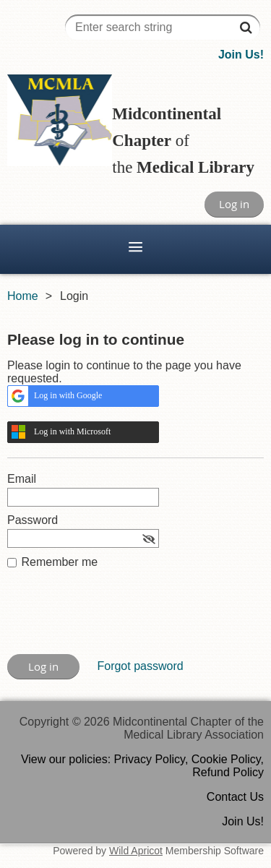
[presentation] (117, 619)
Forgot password (140, 666)
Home (23, 296)
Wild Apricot (136, 851)
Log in (234, 204)
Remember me (59, 562)
